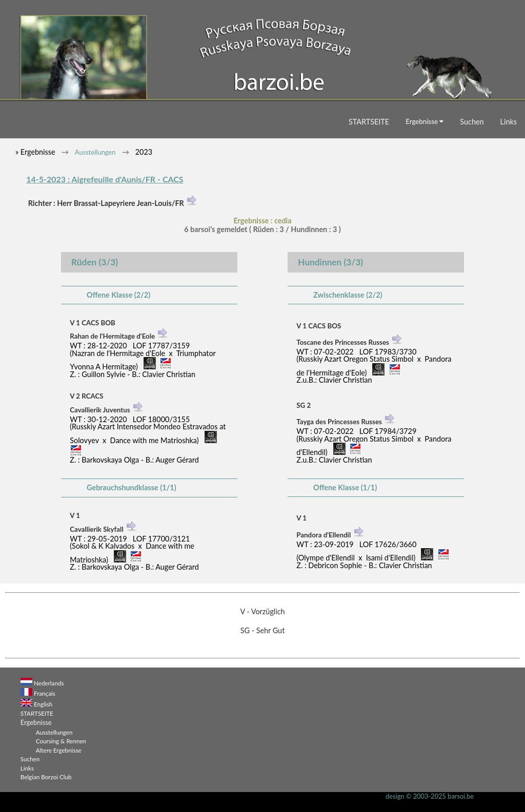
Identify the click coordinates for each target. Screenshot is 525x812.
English (43, 704)
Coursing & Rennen (61, 741)
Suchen (472, 122)
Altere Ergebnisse (59, 750)
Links (509, 122)
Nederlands (49, 683)
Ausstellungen (95, 152)
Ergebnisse (425, 121)
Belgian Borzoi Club (46, 777)
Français (45, 693)
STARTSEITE (369, 122)
